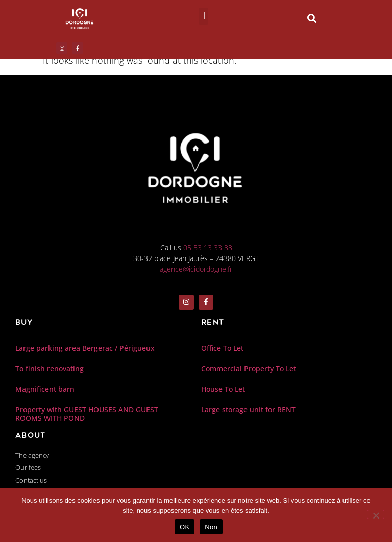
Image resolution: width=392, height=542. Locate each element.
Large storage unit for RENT (248, 410)
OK (185, 527)
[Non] (376, 514)
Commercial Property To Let (249, 370)
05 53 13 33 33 (208, 252)
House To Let (223, 390)
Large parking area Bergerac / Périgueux (85, 349)
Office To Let (222, 349)
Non (211, 527)
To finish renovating (50, 370)
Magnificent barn (45, 390)
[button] (203, 16)
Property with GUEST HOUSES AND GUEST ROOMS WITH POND (87, 415)
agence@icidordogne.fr (196, 274)
